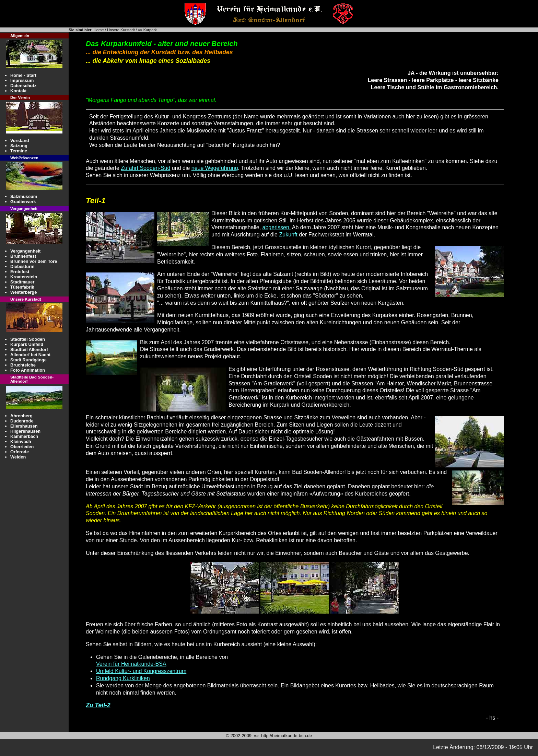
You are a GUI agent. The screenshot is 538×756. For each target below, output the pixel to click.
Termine (19, 151)
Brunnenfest (23, 256)
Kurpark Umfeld (27, 344)
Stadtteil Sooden (28, 339)
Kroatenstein (24, 277)
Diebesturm (22, 266)
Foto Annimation (28, 370)
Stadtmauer (22, 282)
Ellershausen (24, 426)
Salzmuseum (24, 196)
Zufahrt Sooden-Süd (145, 168)
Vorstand (20, 141)
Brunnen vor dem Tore (34, 261)
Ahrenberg (21, 416)
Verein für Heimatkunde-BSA (131, 664)
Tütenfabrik (22, 287)
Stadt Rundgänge (28, 360)
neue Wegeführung (215, 168)
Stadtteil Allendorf (29, 350)
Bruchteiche (23, 365)
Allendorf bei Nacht (30, 355)
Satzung (19, 146)
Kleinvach (21, 441)
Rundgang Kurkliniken (123, 678)
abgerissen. (277, 227)
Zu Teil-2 (98, 705)
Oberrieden (22, 447)
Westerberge (24, 292)
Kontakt (19, 91)
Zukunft (288, 235)
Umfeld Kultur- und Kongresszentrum (141, 671)
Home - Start (23, 75)
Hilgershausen (25, 431)
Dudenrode (22, 421)
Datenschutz (23, 86)
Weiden (18, 457)
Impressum (22, 80)
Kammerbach (24, 436)
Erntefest (20, 272)
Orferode (20, 452)
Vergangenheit (25, 251)
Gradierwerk (23, 202)
